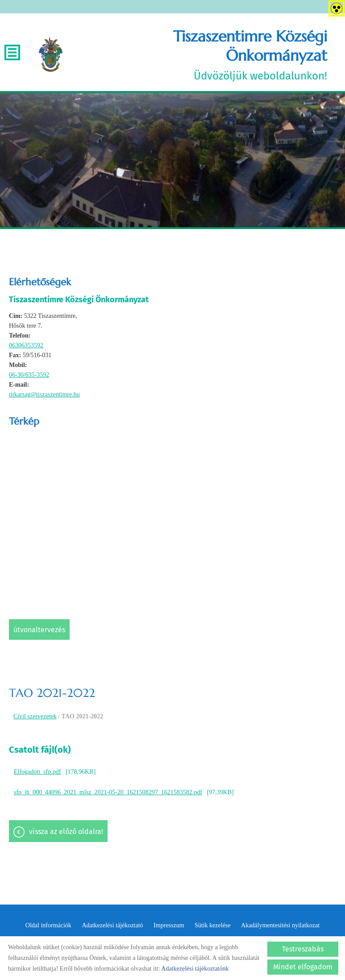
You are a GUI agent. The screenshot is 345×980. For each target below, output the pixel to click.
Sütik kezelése (212, 925)
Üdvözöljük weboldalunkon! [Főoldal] (200, 54)
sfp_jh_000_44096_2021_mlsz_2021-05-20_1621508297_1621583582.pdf (108, 792)
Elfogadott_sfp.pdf (37, 772)
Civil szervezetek (35, 716)
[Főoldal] (51, 54)
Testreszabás (303, 949)
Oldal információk (48, 925)
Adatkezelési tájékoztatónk (195, 969)
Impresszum (169, 925)
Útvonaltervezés (39, 630)
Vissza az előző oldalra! (66, 832)
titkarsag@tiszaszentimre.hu (44, 394)
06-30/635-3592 (29, 375)
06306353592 (26, 345)
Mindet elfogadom (303, 967)
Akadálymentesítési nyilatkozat (280, 925)
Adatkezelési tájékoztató (112, 925)
